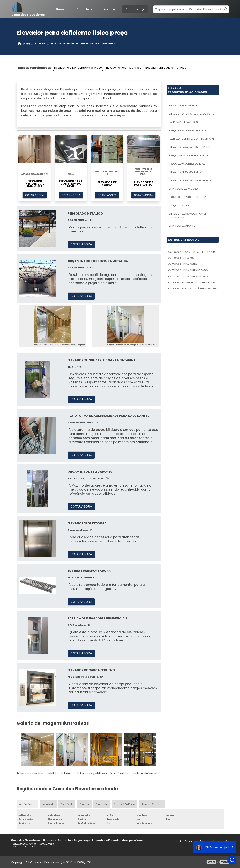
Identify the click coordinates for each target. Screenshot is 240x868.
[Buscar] (226, 9)
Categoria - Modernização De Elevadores (193, 289)
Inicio (179, 841)
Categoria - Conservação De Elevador (192, 252)
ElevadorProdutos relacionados (187, 90)
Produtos (136, 9)
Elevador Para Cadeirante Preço (166, 68)
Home (60, 9)
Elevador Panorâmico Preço (124, 68)
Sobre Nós (84, 9)
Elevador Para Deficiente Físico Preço (78, 68)
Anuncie (110, 9)
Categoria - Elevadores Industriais (189, 276)
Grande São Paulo (125, 804)
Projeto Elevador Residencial (188, 197)
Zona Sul (85, 804)
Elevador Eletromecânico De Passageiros (188, 216)
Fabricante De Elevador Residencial (192, 139)
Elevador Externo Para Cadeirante (192, 114)
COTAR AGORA (35, 195)
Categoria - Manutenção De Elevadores (192, 282)
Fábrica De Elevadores (183, 122)
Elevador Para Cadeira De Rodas (190, 180)
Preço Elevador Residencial (187, 164)
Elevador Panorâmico (184, 105)
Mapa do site (221, 841)
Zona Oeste (67, 804)
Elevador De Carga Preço (186, 172)
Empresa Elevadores (182, 226)
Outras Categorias (184, 240)
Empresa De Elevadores (184, 189)
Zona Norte (48, 804)
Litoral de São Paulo (152, 804)
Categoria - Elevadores (183, 264)
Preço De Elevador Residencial (189, 155)
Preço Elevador (179, 205)
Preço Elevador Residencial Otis (190, 130)
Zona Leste (102, 804)
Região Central (27, 804)
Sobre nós (191, 841)
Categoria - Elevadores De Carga (188, 270)
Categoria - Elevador (181, 258)
